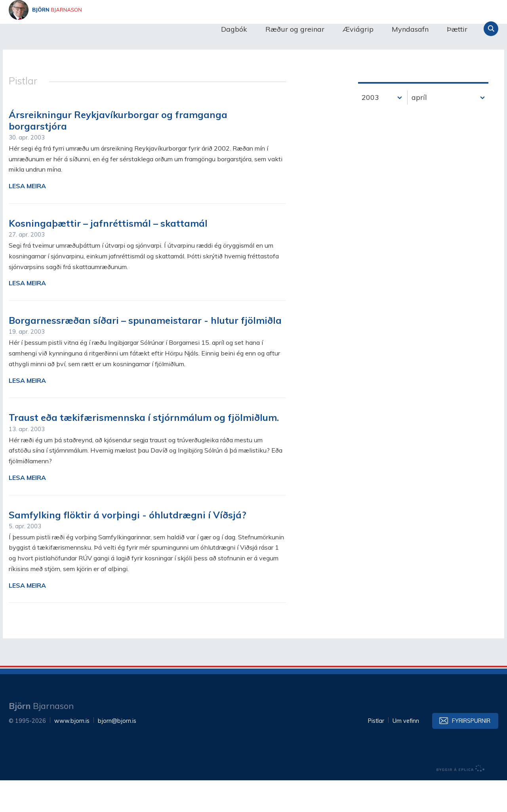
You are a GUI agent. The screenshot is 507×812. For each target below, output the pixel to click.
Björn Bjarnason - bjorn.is (88, 29)
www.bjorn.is (72, 753)
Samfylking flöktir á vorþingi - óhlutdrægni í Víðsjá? (127, 546)
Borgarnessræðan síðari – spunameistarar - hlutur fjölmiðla (145, 352)
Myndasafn (410, 29)
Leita (491, 29)
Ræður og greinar (295, 29)
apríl (419, 129)
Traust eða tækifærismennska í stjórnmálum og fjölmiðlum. (144, 449)
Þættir (457, 29)
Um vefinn (406, 753)
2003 (370, 129)
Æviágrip (358, 29)
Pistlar (376, 753)
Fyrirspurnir (471, 753)
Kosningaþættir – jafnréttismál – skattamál (108, 255)
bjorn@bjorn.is (117, 753)
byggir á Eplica (461, 800)
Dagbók (234, 29)
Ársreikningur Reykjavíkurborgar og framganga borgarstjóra (118, 152)
